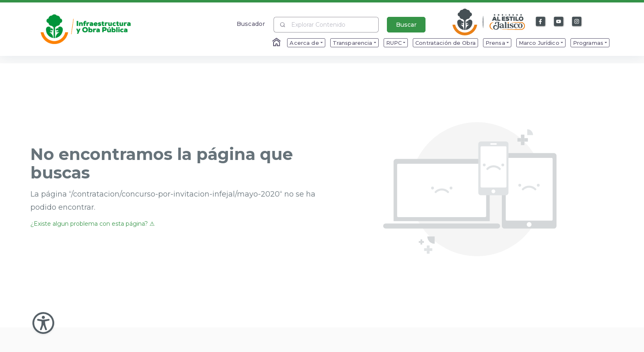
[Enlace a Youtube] (559, 22)
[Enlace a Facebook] (541, 22)
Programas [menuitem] (588, 43)
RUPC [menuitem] (394, 43)
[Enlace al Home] (277, 43)
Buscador (251, 24)
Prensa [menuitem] (495, 43)
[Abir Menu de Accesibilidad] (43, 323)
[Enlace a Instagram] (577, 22)
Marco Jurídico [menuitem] (539, 43)
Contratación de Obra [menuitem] (445, 43)
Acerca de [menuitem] (304, 43)
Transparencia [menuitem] (353, 43)
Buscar (406, 25)
